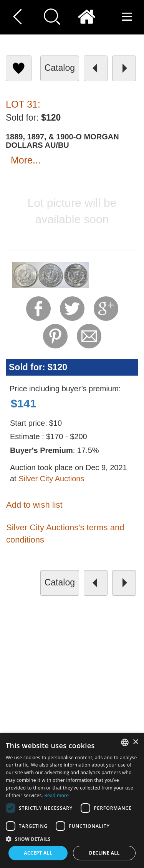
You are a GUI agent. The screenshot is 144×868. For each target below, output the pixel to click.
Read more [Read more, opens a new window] (56, 795)
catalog (60, 68)
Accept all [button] (38, 853)
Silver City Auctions (51, 479)
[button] (72, 839)
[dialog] (72, 800)
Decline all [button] (104, 853)
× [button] (135, 742)
